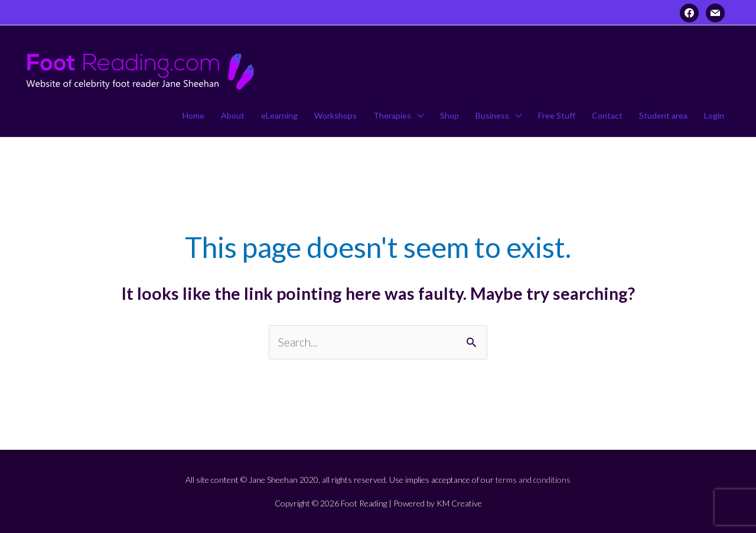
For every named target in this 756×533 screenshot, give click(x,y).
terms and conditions (533, 480)
